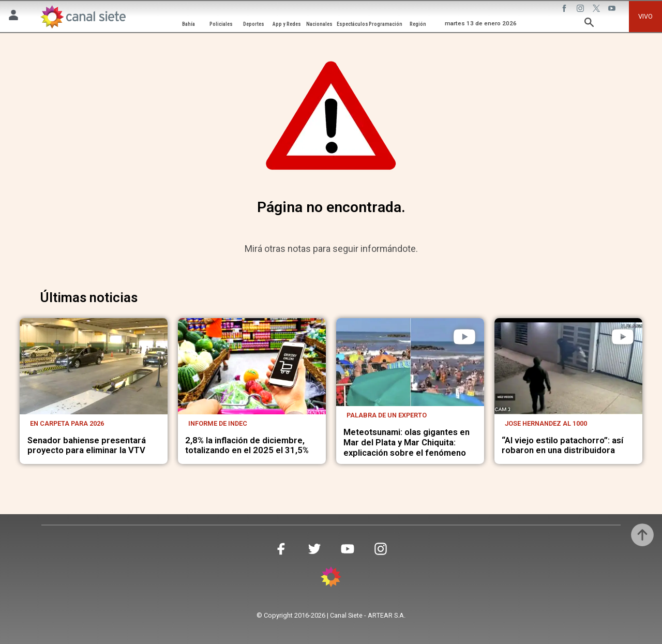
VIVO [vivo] (645, 16)
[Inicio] (83, 17)
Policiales (221, 24)
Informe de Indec (218, 423)
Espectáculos (352, 24)
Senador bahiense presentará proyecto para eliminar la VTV (87, 446)
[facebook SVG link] (565, 10)
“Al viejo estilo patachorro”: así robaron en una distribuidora (562, 446)
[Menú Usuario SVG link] (13, 17)
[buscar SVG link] (589, 24)
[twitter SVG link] (597, 10)
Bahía (189, 24)
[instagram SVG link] (581, 10)
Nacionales (319, 24)
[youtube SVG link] (613, 10)
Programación (386, 24)
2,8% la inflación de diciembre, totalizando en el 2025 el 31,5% (247, 446)
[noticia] (94, 366)
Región (418, 24)
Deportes (254, 24)
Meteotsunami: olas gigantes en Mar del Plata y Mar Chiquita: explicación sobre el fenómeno (407, 443)
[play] (464, 337)
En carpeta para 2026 (67, 423)
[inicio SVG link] (331, 579)
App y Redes (287, 24)
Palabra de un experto (387, 415)
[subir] (642, 535)
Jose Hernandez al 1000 (546, 423)
